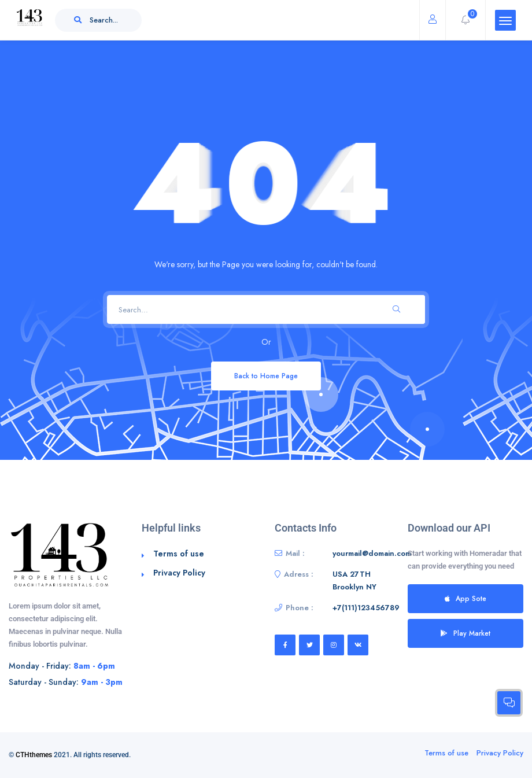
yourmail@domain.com (372, 553)
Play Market (465, 633)
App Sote (465, 598)
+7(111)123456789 (366, 608)
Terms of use (179, 554)
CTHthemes (34, 755)
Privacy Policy (179, 573)
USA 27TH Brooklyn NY (354, 580)
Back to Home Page (266, 376)
